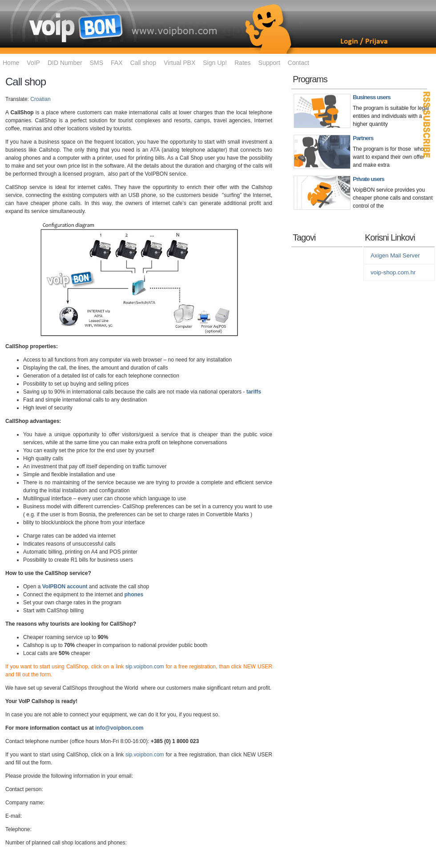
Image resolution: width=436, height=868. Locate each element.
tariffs (254, 392)
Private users (369, 179)
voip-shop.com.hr (393, 272)
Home (11, 63)
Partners (363, 138)
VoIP (33, 63)
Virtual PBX (180, 63)
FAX (117, 63)
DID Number (65, 63)
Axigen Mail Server (395, 255)
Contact (299, 63)
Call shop (143, 63)
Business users (372, 97)
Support (269, 63)
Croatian (40, 99)
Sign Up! (215, 63)
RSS (427, 125)
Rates (243, 63)
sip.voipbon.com (145, 667)
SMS (97, 63)
